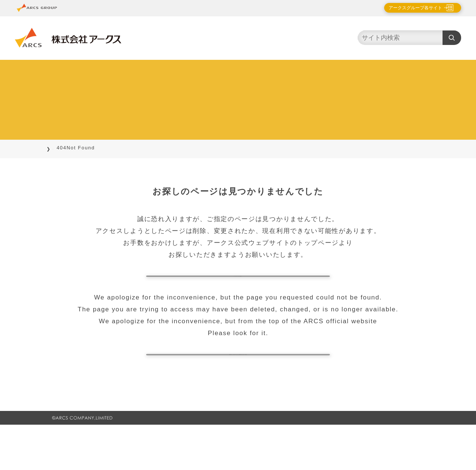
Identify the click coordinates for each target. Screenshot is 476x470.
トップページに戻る (238, 287)
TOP (58, 148)
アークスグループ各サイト (409, 8)
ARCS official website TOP (238, 388)
